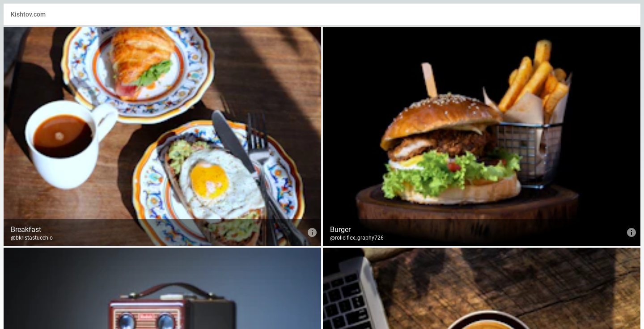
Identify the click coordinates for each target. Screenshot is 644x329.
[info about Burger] (631, 232)
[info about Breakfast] (312, 232)
